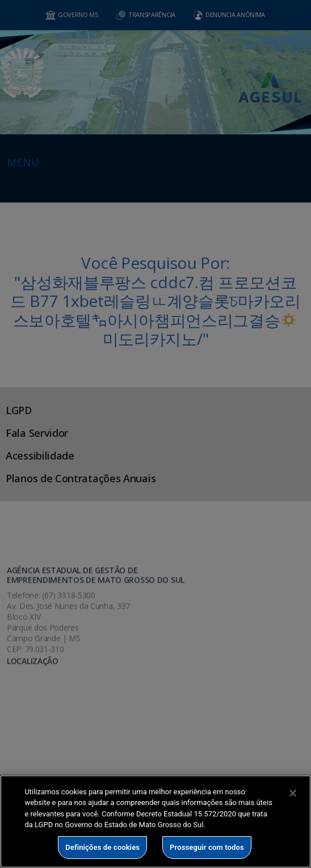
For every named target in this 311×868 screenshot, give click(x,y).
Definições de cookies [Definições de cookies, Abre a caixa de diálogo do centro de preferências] (102, 847)
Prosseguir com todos (207, 847)
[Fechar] (293, 793)
